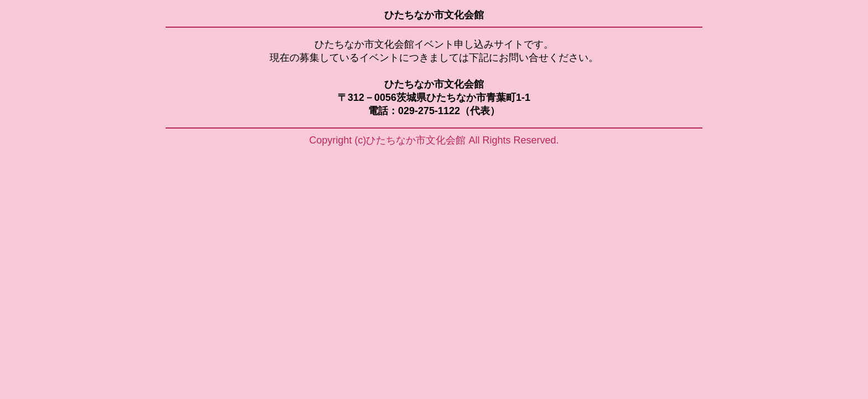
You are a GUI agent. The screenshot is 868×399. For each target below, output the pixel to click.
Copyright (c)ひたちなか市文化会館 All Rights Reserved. (434, 140)
